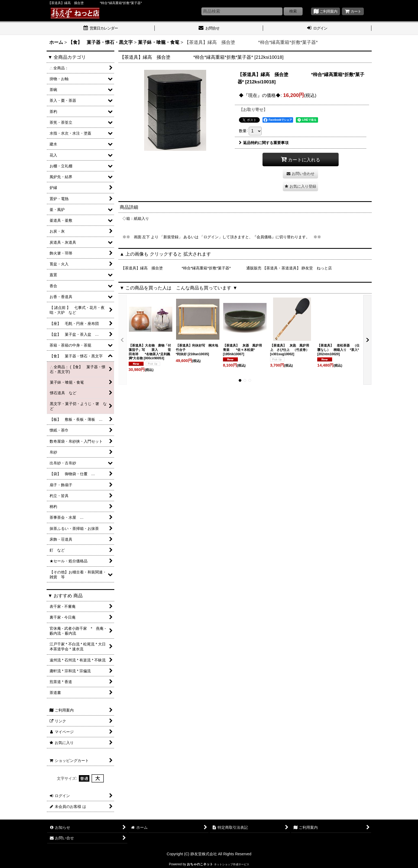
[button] (300, 186)
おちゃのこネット (200, 864)
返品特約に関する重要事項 (264, 143)
